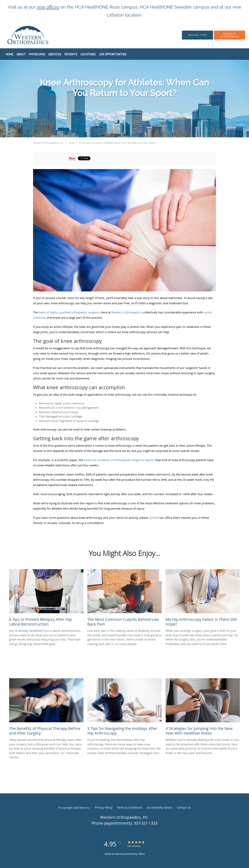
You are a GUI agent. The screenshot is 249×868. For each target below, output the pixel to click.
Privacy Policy (104, 808)
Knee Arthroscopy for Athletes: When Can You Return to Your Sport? (118, 143)
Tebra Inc (84, 808)
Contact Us (184, 808)
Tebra (141, 854)
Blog (72, 143)
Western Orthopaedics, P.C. (48, 143)
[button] (230, 35)
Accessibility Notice (160, 808)
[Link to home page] (20, 35)
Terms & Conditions (130, 808)
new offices (48, 7)
